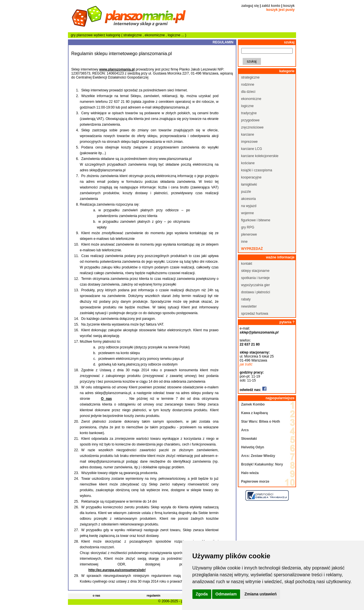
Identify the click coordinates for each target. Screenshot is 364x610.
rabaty (246, 299)
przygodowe (251, 120)
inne (245, 242)
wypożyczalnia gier (256, 285)
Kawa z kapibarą (255, 413)
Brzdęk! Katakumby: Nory (262, 464)
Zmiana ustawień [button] (261, 594)
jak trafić (246, 364)
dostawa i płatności (256, 292)
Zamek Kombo (253, 404)
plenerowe (249, 234)
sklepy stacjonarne (255, 271)
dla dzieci (248, 92)
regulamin (154, 596)
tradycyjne (249, 113)
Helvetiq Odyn (253, 447)
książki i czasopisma (257, 170)
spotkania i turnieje (256, 278)
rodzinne (248, 85)
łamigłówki (249, 184)
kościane (248, 163)
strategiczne (133, 35)
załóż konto (271, 6)
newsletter (249, 306)
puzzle (246, 192)
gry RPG (248, 227)
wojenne (248, 213)
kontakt (247, 264)
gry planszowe (82, 35)
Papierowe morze (255, 481)
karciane (248, 135)
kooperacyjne (251, 177)
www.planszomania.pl (117, 69)
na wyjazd (249, 206)
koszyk (289, 6)
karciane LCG (252, 149)
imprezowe (250, 142)
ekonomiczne (155, 35)
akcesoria (249, 199)
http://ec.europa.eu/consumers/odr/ (117, 570)
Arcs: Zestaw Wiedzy (258, 456)
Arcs (245, 430)
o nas (96, 596)
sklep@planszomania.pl (259, 332)
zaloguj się (250, 6)
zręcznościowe (253, 127)
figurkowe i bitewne (256, 220)
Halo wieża (250, 473)
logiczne (175, 35)
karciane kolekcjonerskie (260, 156)
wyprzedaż (252, 249)
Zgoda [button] (202, 594)
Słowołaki (249, 439)
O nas (106, 399)
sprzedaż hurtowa (255, 314)
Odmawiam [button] (226, 594)
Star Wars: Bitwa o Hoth (261, 422)
